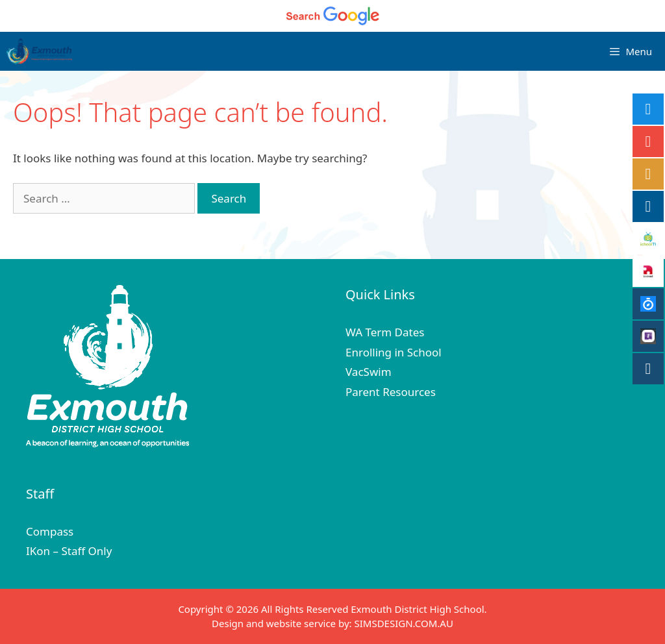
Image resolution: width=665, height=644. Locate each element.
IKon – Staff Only (69, 551)
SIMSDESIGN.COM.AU (403, 623)
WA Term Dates (385, 332)
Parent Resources (391, 392)
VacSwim (369, 372)
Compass (50, 531)
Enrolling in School (394, 352)
